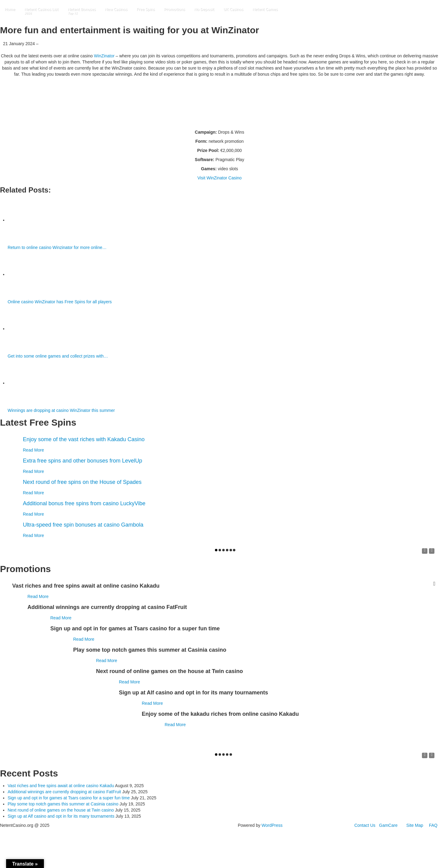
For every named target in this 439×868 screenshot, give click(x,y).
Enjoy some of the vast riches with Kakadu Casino (84, 439)
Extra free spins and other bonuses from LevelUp (82, 461)
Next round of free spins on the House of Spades (82, 482)
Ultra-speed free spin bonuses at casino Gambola (83, 525)
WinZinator (104, 56)
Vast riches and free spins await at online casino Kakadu (61, 786)
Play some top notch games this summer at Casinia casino (63, 804)
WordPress (272, 825)
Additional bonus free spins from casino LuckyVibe (84, 503)
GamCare (388, 825)
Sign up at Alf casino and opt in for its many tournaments (61, 816)
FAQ (433, 825)
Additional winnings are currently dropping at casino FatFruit (64, 792)
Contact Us (365, 825)
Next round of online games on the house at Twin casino (61, 810)
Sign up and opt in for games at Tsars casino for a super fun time (69, 798)
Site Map (415, 825)
